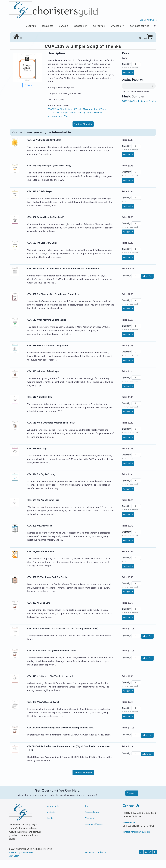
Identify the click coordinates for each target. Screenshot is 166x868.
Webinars (89, 826)
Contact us (132, 801)
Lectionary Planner (94, 832)
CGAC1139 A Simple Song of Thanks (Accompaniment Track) (77, 117)
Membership (53, 814)
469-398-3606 (129, 831)
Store (87, 814)
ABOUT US (21, 26)
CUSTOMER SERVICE (26, 34)
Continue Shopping (83, 132)
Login (142, 20)
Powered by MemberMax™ (22, 861)
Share (28, 94)
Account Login (92, 820)
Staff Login (14, 864)
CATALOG (56, 26)
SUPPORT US (94, 26)
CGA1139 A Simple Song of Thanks (139, 109)
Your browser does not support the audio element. (139, 94)
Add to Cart (128, 81)
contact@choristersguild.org (136, 840)
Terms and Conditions (96, 861)
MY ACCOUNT (114, 26)
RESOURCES (38, 26)
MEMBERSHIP (74, 26)
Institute (51, 820)
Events (50, 826)
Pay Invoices (152, 20)
